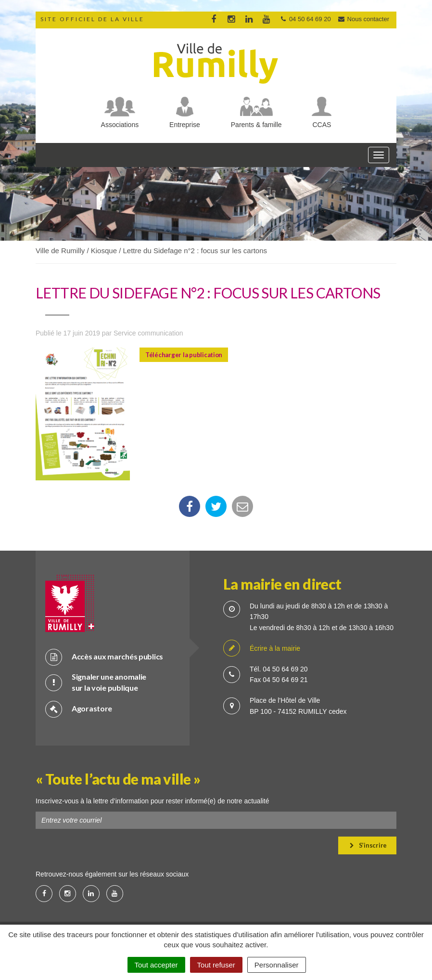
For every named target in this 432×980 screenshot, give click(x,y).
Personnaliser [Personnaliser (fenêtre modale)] (277, 965)
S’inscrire (368, 845)
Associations (120, 125)
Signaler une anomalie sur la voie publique (96, 682)
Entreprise (185, 125)
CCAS (322, 125)
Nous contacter (363, 19)
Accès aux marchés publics (104, 657)
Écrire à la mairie (262, 649)
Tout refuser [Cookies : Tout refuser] (216, 965)
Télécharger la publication (184, 355)
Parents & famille (256, 125)
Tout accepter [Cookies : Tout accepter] (156, 965)
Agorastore (79, 709)
